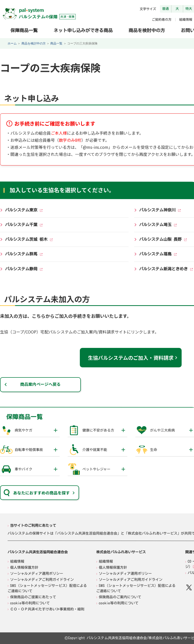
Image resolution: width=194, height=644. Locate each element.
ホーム (12, 43)
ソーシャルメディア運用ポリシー (37, 574)
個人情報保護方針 (24, 567)
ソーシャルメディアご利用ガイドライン (42, 580)
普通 (165, 9)
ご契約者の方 (162, 20)
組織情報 (186, 20)
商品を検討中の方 (147, 30)
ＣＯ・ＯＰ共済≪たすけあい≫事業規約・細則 (47, 609)
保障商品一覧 (24, 30)
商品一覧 (56, 43)
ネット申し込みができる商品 (83, 30)
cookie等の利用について (30, 603)
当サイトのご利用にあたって (33, 526)
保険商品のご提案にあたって (33, 597)
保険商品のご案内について (120, 597)
